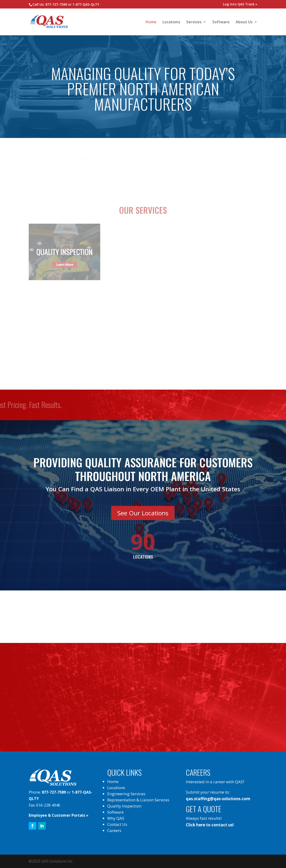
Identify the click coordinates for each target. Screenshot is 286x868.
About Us (244, 22)
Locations (171, 22)
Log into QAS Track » (240, 4)
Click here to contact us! (210, 825)
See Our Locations (143, 513)
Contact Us (117, 824)
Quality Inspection (124, 806)
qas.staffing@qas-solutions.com (218, 799)
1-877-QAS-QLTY (86, 4)
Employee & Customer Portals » (59, 815)
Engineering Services (126, 794)
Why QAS (116, 818)
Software (221, 22)
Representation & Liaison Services (138, 800)
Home (151, 22)
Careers (114, 830)
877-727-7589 (56, 4)
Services (194, 22)
